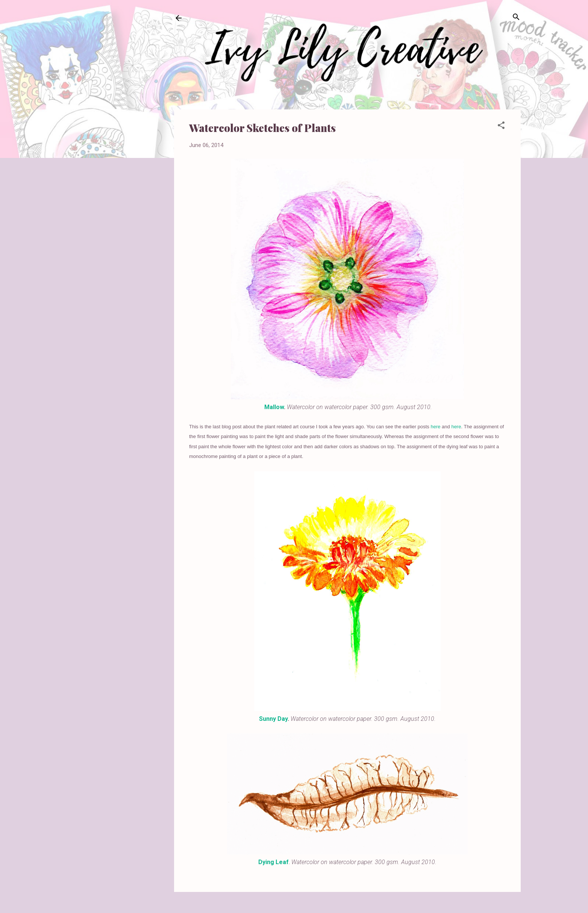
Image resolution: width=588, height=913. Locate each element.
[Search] (516, 17)
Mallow (274, 407)
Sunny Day (273, 719)
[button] (501, 126)
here (435, 427)
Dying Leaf (274, 862)
